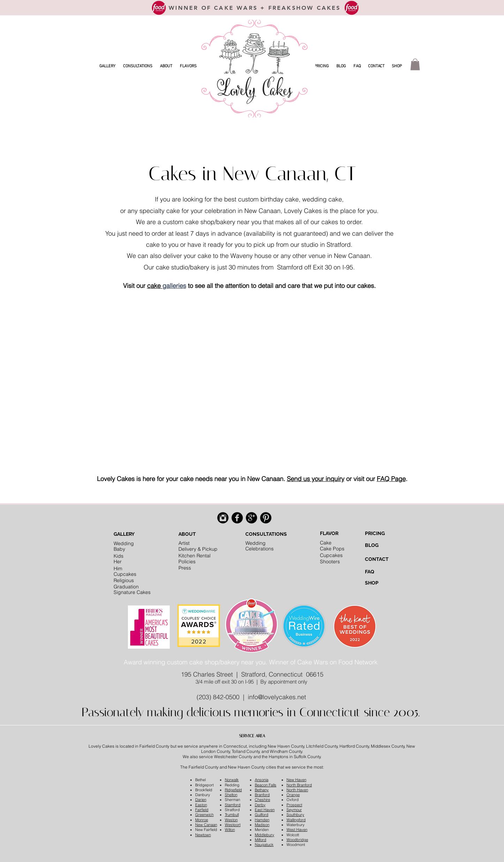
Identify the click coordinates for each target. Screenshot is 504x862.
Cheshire (262, 800)
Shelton (231, 795)
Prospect (294, 805)
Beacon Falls (266, 785)
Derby (260, 805)
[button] (107, 66)
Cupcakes (331, 555)
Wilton (230, 830)
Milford (261, 840)
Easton (201, 805)
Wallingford (296, 820)
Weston (231, 820)
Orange (293, 795)
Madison (262, 825)
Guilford (262, 815)
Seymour (294, 810)
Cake (326, 543)
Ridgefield (233, 790)
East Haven (265, 810)
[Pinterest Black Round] (266, 518)
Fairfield (202, 810)
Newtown (203, 835)
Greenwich (204, 815)
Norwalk (232, 780)
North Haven (297, 790)
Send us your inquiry (316, 479)
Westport (233, 825)
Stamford (233, 805)
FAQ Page (391, 479)
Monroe (202, 820)
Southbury (295, 815)
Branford (262, 795)
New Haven (296, 780)
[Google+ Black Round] (251, 518)
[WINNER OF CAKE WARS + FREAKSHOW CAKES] (255, 8)
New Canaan (206, 825)
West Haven (297, 830)
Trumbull (232, 815)
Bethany (262, 790)
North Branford (299, 785)
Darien (201, 800)
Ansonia (262, 780)
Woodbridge (297, 840)
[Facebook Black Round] (237, 518)
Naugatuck (264, 845)
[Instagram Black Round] (223, 518)
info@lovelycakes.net (277, 697)
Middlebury (265, 835)
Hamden (262, 820)
